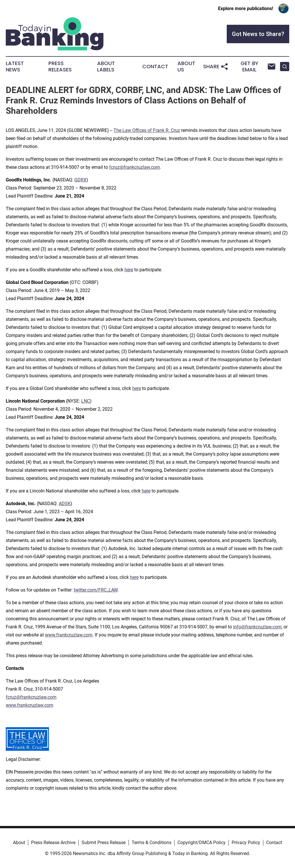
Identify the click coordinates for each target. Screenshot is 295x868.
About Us (186, 67)
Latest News (15, 67)
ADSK (65, 504)
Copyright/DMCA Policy (202, 843)
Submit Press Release (104, 843)
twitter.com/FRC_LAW (96, 590)
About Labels (106, 67)
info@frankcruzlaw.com (257, 627)
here (129, 270)
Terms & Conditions (152, 843)
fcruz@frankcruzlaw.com (135, 167)
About (19, 843)
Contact (155, 67)
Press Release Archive (53, 843)
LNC (86, 401)
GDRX (80, 180)
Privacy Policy (246, 843)
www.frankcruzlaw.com (69, 635)
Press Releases (60, 67)
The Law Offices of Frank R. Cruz (147, 130)
